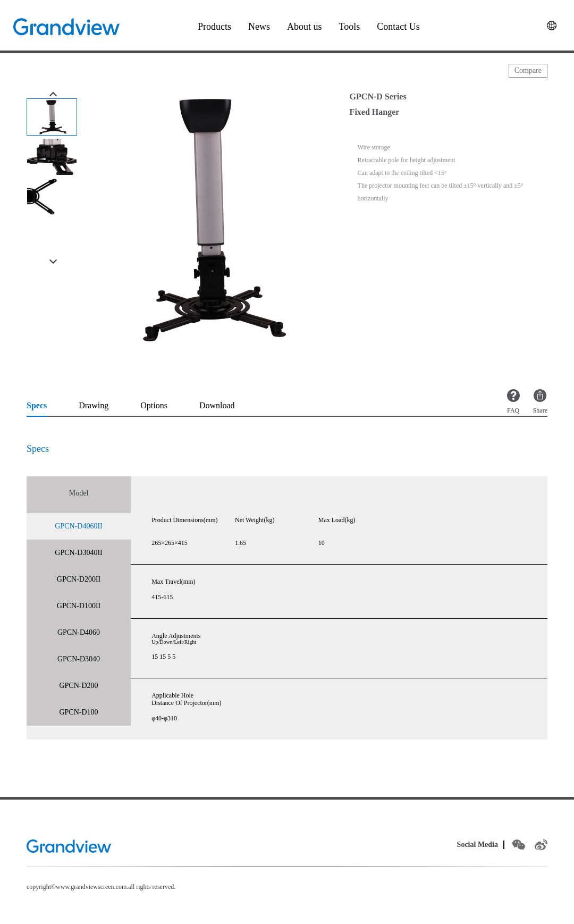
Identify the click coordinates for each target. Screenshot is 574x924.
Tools (350, 27)
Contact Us (398, 27)
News (259, 27)
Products (214, 27)
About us (305, 27)
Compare (528, 70)
